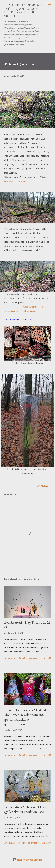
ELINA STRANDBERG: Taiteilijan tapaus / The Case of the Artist (21, 10)
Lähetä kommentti (28, 658)
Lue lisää (47, 658)
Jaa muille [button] (42, 486)
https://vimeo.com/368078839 (17, 181)
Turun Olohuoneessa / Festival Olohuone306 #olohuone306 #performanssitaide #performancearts (25, 717)
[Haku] (43, 5)
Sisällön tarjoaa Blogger (27, 860)
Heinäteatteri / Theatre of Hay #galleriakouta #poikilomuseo (25, 809)
